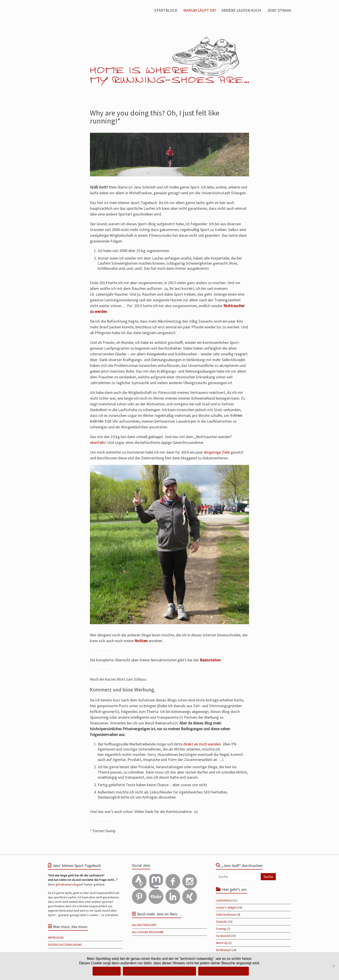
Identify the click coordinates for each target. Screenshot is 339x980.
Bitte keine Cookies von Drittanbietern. (159, 971)
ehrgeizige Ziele (217, 452)
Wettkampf (223, 950)
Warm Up (222, 943)
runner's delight (226, 907)
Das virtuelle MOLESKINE (148, 932)
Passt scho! (107, 971)
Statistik (221, 922)
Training (221, 929)
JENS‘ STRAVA (279, 10)
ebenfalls (97, 442)
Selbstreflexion (226, 915)
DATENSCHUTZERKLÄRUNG (65, 945)
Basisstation (210, 660)
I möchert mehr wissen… (224, 971)
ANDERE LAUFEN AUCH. (242, 10)
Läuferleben (224, 900)
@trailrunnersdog (67, 884)
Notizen (141, 641)
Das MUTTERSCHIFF (144, 925)
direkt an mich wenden (202, 744)
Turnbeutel (223, 936)
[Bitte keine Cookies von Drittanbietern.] (333, 966)
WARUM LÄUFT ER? (200, 10)
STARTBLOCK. (166, 10)
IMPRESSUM (56, 938)
